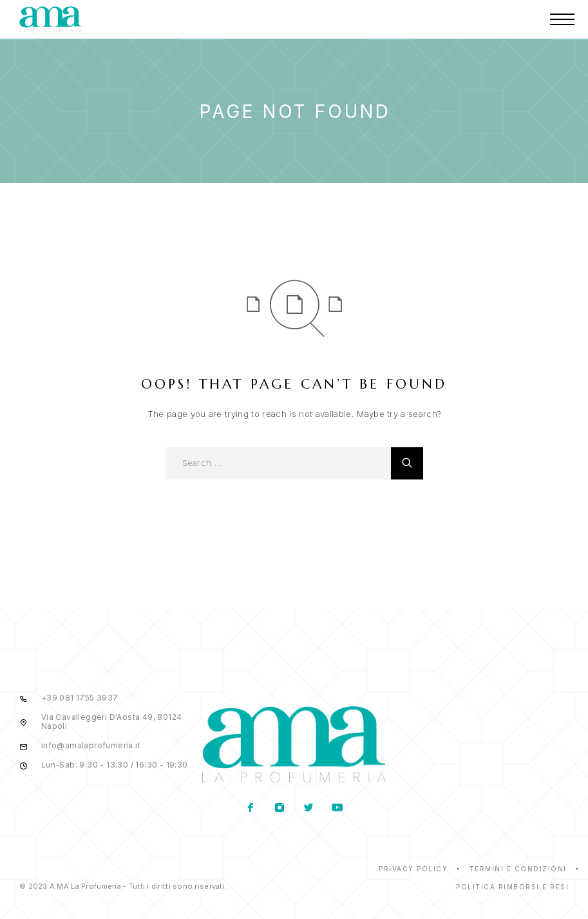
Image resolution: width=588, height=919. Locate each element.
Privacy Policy (413, 869)
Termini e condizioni (518, 869)
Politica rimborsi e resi (512, 887)
